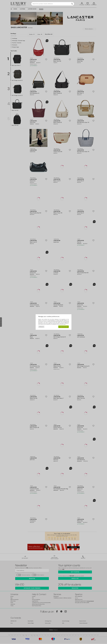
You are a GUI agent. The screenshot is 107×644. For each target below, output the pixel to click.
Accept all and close (64, 327)
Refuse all (41, 327)
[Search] (72, 4)
